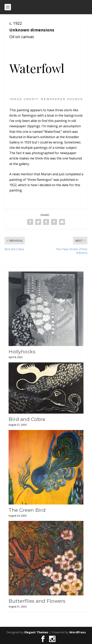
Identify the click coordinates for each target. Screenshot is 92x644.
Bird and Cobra (27, 419)
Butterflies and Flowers (37, 601)
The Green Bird (27, 510)
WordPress (78, 632)
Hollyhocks (22, 352)
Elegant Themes (36, 632)
